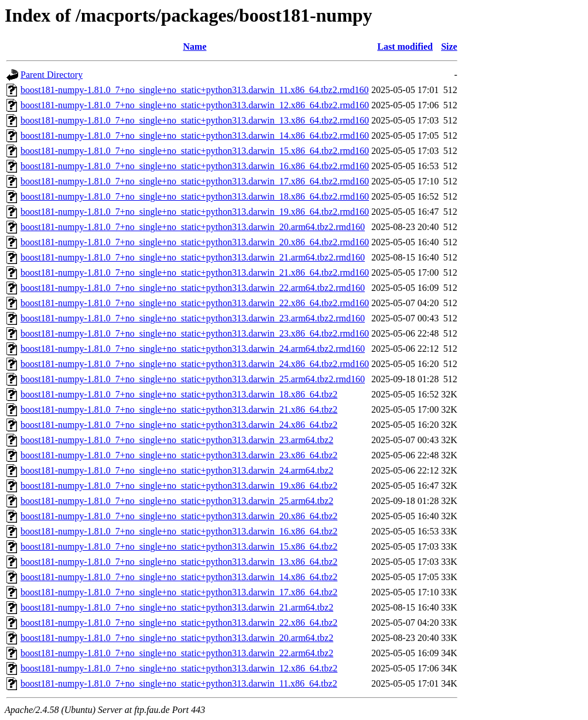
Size (449, 47)
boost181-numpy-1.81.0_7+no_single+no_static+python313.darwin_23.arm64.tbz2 (177, 440)
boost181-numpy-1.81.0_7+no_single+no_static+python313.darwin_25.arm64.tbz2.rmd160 (193, 379)
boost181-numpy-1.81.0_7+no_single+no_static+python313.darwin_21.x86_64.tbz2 (179, 409)
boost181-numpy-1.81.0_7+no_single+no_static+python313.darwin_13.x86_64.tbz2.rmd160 (195, 120)
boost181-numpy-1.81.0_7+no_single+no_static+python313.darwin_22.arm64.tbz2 (177, 653)
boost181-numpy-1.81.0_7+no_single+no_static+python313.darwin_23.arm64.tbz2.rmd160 (193, 318)
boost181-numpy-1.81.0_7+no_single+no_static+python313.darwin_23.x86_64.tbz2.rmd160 (195, 333)
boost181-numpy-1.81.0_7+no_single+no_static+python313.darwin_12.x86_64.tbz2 (179, 668)
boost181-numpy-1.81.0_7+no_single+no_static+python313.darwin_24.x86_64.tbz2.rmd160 (195, 364)
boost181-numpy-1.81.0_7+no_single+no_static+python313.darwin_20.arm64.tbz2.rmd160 (193, 227)
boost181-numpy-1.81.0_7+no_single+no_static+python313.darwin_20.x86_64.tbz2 (179, 516)
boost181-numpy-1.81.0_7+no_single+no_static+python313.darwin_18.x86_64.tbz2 (179, 394)
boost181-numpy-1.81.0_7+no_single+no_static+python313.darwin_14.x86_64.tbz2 (179, 577)
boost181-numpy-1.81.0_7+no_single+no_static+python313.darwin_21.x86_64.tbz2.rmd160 (195, 272)
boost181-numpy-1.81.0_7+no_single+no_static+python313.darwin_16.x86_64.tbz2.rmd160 (195, 166)
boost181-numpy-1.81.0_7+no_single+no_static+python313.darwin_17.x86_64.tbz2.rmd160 (195, 181)
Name (195, 47)
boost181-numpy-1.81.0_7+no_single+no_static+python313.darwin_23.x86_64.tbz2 (179, 455)
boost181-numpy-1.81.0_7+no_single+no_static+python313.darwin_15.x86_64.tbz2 (179, 546)
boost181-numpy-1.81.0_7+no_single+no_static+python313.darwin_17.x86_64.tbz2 (179, 592)
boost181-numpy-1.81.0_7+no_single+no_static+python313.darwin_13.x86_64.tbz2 (179, 562)
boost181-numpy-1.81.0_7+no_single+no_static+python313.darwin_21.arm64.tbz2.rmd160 (193, 257)
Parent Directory (52, 75)
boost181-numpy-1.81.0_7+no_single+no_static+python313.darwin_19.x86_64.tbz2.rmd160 (195, 212)
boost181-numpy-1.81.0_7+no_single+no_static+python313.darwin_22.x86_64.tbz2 (179, 623)
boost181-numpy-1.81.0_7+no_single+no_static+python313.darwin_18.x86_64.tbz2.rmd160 (195, 196)
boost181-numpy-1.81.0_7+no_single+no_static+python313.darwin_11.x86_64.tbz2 (179, 683)
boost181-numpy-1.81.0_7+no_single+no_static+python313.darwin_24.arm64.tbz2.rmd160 (193, 349)
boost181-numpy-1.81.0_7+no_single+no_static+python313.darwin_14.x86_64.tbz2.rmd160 (195, 136)
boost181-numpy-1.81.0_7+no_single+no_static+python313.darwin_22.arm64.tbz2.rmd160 (193, 288)
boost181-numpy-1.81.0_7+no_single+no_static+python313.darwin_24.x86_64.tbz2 (179, 425)
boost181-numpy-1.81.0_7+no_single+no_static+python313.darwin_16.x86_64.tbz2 (179, 531)
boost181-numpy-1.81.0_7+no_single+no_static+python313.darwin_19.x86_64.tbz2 (179, 486)
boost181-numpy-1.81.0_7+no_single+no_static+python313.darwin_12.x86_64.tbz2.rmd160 (195, 105)
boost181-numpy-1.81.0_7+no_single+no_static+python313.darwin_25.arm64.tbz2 (177, 501)
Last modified (405, 47)
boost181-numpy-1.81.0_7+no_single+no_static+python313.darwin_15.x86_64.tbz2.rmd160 (195, 151)
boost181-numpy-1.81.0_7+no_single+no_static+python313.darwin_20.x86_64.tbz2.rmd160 (195, 242)
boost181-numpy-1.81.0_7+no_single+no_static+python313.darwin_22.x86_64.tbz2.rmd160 (195, 303)
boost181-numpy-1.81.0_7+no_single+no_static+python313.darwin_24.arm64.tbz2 (177, 470)
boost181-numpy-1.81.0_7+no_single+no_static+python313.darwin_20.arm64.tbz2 (177, 638)
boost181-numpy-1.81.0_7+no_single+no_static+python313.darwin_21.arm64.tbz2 (177, 607)
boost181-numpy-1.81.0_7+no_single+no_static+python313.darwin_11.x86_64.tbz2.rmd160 (194, 90)
